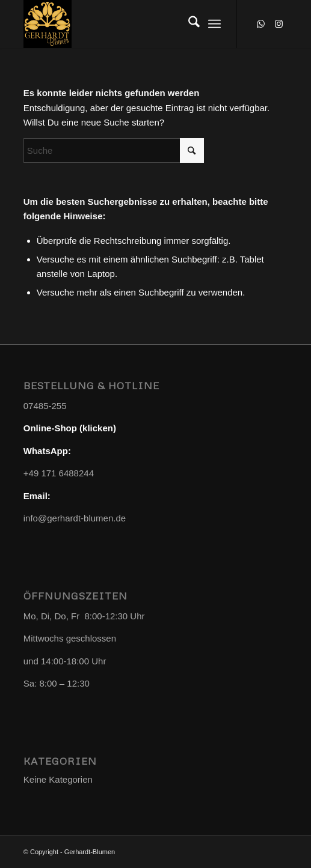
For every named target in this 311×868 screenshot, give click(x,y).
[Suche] (188, 24)
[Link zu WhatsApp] (260, 24)
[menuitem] (188, 24)
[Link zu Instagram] (279, 24)
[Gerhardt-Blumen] (129, 24)
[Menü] (214, 24)
